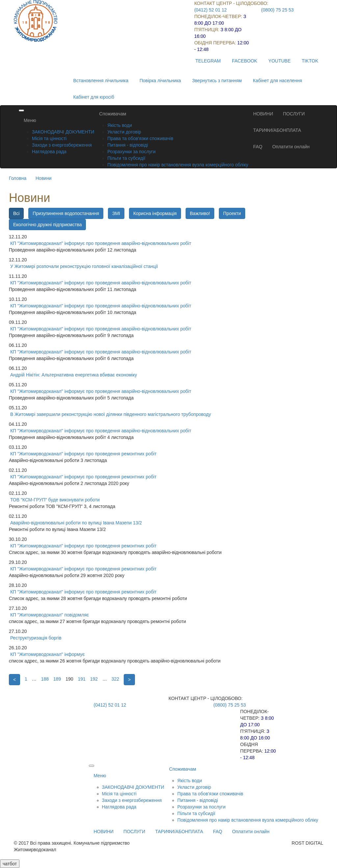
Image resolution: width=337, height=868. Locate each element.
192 (94, 679)
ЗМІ (116, 213)
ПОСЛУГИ (294, 114)
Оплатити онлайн (291, 147)
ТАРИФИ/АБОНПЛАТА (277, 130)
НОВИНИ (263, 114)
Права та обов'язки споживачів (140, 138)
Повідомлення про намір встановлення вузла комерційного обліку (178, 165)
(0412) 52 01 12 (210, 10)
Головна (18, 178)
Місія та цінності (49, 138)
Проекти (232, 213)
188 (45, 679)
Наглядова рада (49, 152)
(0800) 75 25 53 (278, 10)
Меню (30, 120)
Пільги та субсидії (126, 158)
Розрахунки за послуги (131, 152)
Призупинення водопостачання (66, 213)
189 (57, 679)
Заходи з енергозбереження (62, 145)
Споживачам (113, 114)
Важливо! (200, 213)
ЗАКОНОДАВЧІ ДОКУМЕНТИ (63, 132)
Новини (44, 178)
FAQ (258, 147)
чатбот (10, 864)
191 (81, 679)
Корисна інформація (155, 213)
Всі (16, 213)
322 (115, 679)
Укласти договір (124, 132)
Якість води (120, 125)
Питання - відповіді (128, 145)
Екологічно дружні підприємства (47, 225)
